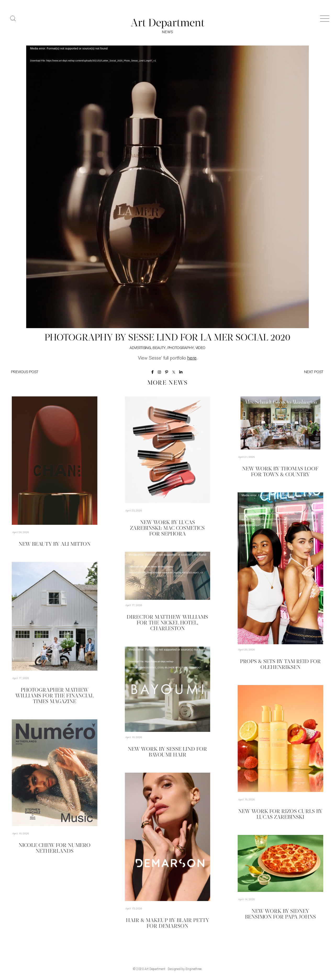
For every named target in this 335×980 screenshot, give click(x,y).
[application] (167, 187)
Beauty (159, 348)
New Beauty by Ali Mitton (55, 544)
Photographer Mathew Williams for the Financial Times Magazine (55, 696)
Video (201, 348)
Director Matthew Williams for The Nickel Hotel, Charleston (167, 623)
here (192, 358)
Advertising (140, 348)
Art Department (155, 969)
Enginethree (194, 969)
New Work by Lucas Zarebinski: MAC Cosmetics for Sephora (167, 528)
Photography (181, 348)
